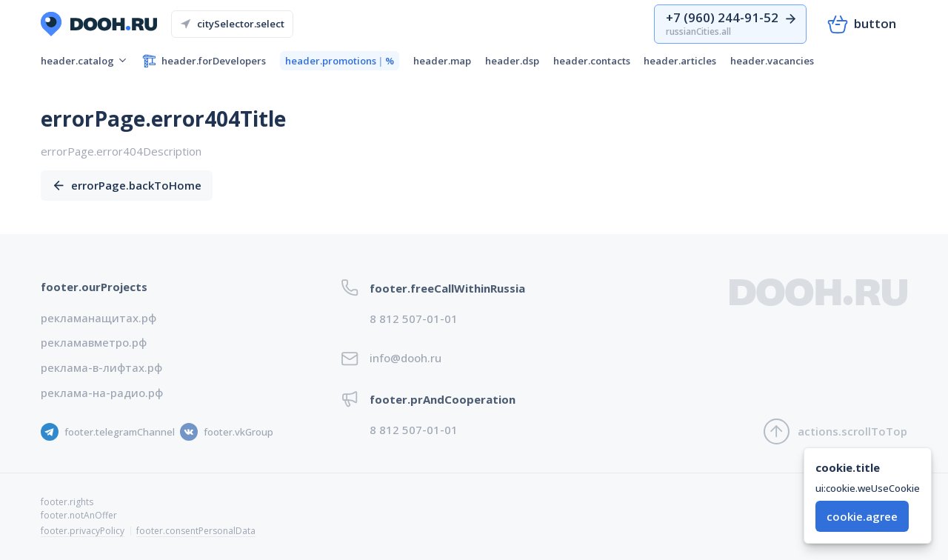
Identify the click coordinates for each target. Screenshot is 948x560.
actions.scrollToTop (835, 431)
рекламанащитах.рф (99, 318)
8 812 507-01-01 (414, 319)
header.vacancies (772, 61)
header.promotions (340, 61)
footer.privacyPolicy (83, 531)
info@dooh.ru (405, 358)
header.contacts (592, 61)
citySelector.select (232, 24)
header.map (442, 61)
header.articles (680, 61)
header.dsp (512, 61)
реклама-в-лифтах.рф (101, 367)
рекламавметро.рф (94, 342)
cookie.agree (862, 516)
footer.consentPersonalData (196, 531)
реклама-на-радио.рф (102, 393)
